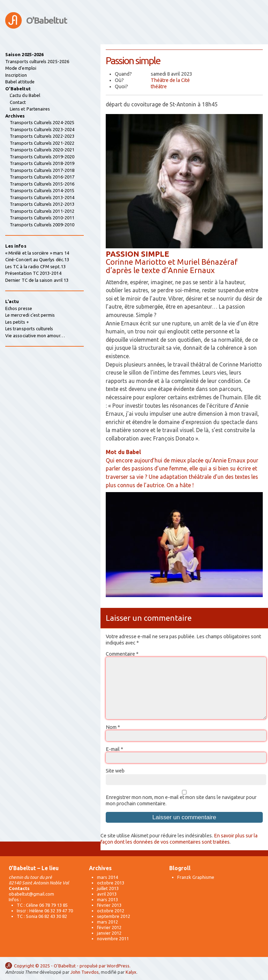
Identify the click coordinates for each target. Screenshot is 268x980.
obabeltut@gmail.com (31, 894)
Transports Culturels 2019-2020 (42, 157)
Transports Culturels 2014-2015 (42, 190)
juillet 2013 (108, 888)
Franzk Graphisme (196, 877)
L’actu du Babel (25, 95)
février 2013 (109, 905)
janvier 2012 (109, 933)
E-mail (114, 749)
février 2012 (109, 927)
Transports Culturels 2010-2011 (42, 218)
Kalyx (131, 972)
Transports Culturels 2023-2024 (42, 129)
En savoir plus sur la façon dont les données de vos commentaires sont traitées (179, 839)
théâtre (159, 86)
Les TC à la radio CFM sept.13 (35, 266)
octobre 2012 (111, 911)
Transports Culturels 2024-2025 (42, 122)
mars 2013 (107, 899)
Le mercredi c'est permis (30, 315)
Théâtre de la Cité (170, 80)
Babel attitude (20, 82)
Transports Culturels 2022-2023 (42, 136)
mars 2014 (107, 877)
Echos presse (19, 308)
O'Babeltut (47, 20)
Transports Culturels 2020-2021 (42, 150)
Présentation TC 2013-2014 (33, 273)
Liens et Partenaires (30, 109)
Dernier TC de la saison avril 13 (37, 280)
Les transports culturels (29, 329)
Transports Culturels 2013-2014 (42, 197)
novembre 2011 (113, 938)
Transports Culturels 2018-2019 (42, 163)
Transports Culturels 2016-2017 (42, 177)
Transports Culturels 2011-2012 (42, 211)
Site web (115, 771)
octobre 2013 (111, 883)
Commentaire (122, 654)
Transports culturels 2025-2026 (37, 61)
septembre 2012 (114, 916)
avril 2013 (107, 894)
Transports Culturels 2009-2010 (42, 225)
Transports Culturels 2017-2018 (42, 170)
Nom (113, 727)
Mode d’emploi (21, 68)
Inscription (16, 75)
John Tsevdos (85, 972)
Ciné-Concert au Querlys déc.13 (37, 259)
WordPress (118, 966)
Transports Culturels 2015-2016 (42, 184)
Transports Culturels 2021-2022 (42, 143)
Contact (18, 102)
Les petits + (17, 322)
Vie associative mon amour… (35, 336)
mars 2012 (107, 922)
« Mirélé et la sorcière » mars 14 (37, 253)
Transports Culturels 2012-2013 (42, 204)
